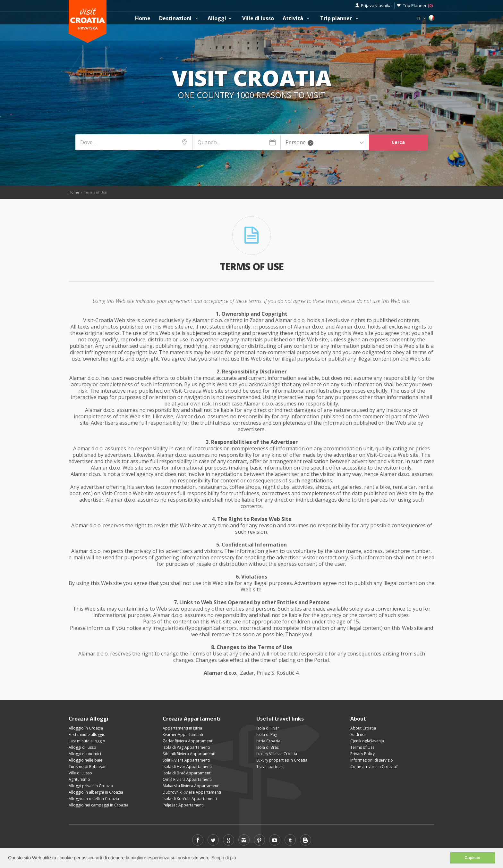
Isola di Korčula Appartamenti (190, 799)
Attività (297, 18)
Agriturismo (79, 779)
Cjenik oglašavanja (367, 741)
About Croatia (363, 728)
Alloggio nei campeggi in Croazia (98, 805)
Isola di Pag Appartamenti (186, 747)
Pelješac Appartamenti (183, 805)
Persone (299, 142)
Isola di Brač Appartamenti (187, 773)
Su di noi (358, 734)
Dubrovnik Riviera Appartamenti (192, 792)
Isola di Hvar (268, 728)
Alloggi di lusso (82, 747)
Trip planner (340, 18)
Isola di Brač (268, 747)
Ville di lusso (258, 18)
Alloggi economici (85, 754)
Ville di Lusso (80, 773)
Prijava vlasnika (376, 5)
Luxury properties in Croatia (282, 760)
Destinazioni (179, 18)
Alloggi (220, 18)
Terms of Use (362, 747)
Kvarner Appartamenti (183, 734)
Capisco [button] (472, 858)
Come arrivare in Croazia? (374, 767)
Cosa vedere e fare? (281, 114)
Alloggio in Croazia (86, 728)
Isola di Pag (267, 734)
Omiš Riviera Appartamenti (187, 779)
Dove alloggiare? (220, 114)
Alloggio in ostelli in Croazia (94, 799)
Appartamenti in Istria (182, 728)
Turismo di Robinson (88, 767)
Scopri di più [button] (224, 858)
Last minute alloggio (87, 741)
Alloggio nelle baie (85, 760)
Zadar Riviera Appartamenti (188, 741)
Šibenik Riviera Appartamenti (189, 754)
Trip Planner (418, 5)
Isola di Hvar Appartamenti (187, 767)
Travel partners (270, 767)
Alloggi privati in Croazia (91, 786)
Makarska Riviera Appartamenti (191, 786)
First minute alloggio (87, 734)
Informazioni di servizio (372, 760)
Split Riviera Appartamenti (186, 760)
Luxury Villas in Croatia (277, 754)
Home (143, 18)
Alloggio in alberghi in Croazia (96, 792)
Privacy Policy (362, 754)
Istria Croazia (268, 741)
